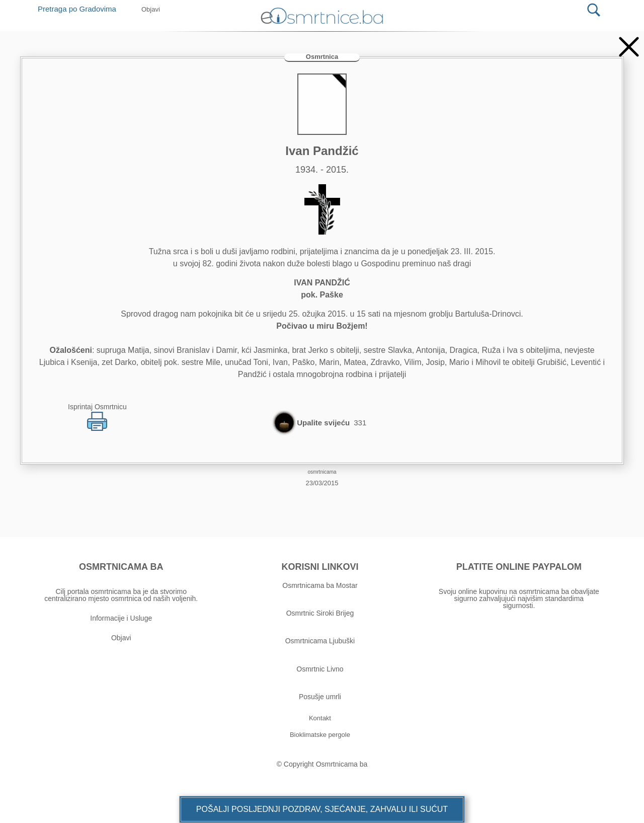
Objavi (121, 638)
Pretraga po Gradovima (81, 9)
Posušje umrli (320, 697)
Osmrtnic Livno (320, 669)
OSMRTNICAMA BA (121, 567)
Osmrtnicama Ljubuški (320, 641)
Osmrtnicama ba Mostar (320, 585)
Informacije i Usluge (121, 618)
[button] (322, 809)
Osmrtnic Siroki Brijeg (320, 613)
